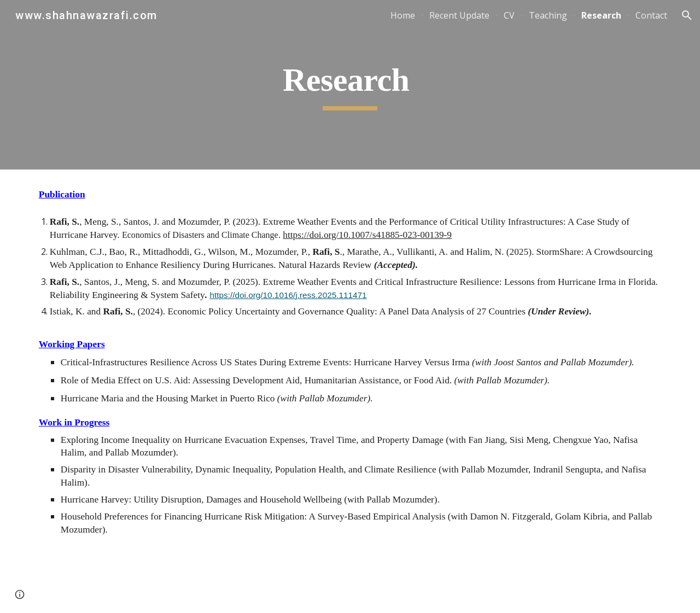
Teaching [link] (548, 15)
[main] (350, 85)
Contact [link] (651, 15)
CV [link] (509, 15)
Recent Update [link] (459, 15)
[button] (687, 15)
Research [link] (601, 15)
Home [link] (403, 15)
